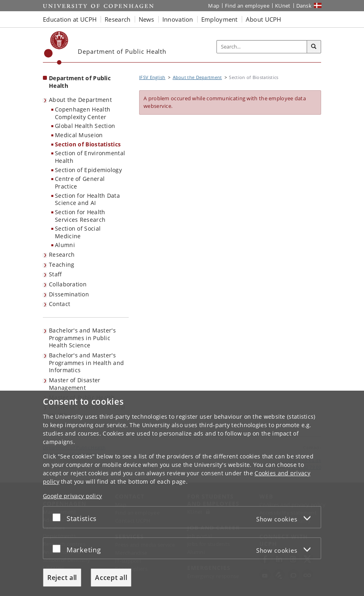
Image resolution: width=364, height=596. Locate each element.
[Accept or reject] (59, 517)
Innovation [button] (178, 19)
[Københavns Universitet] (56, 48)
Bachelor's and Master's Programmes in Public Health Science (82, 338)
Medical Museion (79, 135)
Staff (56, 274)
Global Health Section (85, 126)
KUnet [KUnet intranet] (283, 6)
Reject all (62, 578)
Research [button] (117, 19)
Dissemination (69, 294)
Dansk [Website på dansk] (304, 6)
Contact (60, 304)
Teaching (62, 265)
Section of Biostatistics (88, 144)
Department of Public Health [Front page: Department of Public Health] (80, 82)
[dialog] (182, 493)
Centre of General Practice (80, 182)
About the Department (80, 100)
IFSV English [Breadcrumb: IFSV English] (152, 77)
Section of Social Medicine (78, 232)
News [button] (147, 19)
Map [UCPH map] (214, 6)
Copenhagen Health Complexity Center (83, 113)
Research (62, 254)
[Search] (314, 47)
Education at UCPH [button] (70, 19)
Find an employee (247, 6)
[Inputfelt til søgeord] (262, 47)
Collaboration (68, 284)
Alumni (65, 245)
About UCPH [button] (264, 19)
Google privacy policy (72, 496)
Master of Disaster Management (75, 384)
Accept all (111, 578)
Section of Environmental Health (90, 157)
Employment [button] (219, 19)
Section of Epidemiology (88, 170)
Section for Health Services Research (80, 216)
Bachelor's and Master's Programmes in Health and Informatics (86, 363)
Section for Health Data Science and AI (87, 199)
